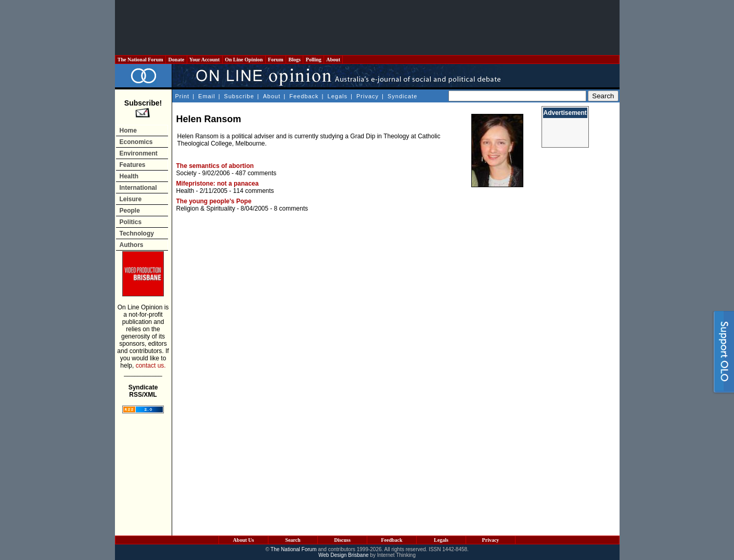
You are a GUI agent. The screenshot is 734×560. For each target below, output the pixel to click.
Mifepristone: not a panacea (218, 184)
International (138, 188)
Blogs (294, 60)
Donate (176, 60)
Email (207, 96)
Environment (139, 153)
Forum (276, 60)
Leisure (131, 199)
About (333, 60)
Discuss (342, 540)
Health (129, 176)
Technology (137, 233)
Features (133, 165)
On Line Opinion (244, 60)
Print (183, 96)
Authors (132, 245)
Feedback (304, 96)
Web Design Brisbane (344, 555)
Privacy (368, 96)
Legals (338, 96)
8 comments (291, 209)
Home (128, 131)
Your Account (205, 60)
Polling (313, 60)
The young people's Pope (214, 201)
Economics (136, 142)
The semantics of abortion (215, 166)
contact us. (151, 366)
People (130, 211)
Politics (131, 222)
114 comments (254, 191)
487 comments (256, 173)
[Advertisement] (367, 28)
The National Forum (141, 60)
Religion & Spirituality (206, 209)
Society (186, 173)
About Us (243, 540)
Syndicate (402, 96)
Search (293, 540)
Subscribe (239, 96)
